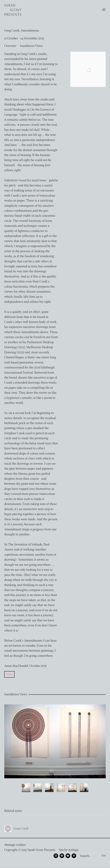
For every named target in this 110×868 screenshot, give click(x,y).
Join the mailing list (68, 856)
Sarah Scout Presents (13, 10)
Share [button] (10, 674)
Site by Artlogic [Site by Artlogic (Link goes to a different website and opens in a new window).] (69, 850)
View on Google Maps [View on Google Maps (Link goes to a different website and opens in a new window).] (74, 856)
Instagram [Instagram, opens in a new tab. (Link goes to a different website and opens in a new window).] (56, 856)
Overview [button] (10, 46)
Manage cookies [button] (15, 845)
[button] (26, 788)
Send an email (62, 856)
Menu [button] (104, 10)
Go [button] (104, 856)
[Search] (89, 856)
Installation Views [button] (31, 46)
